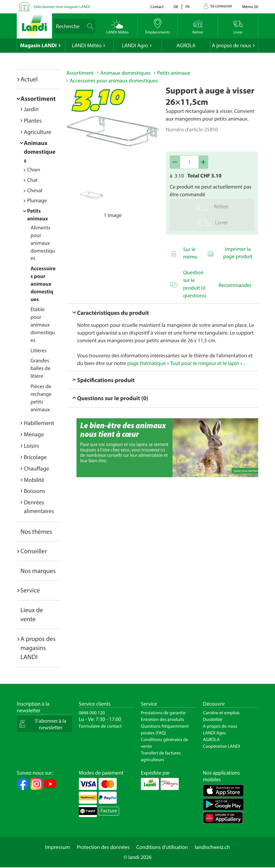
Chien (34, 170)
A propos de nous (231, 46)
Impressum (58, 847)
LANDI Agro (135, 46)
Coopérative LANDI (222, 746)
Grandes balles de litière (40, 368)
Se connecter (221, 6)
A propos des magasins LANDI (38, 648)
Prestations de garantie (163, 713)
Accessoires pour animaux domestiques (43, 284)
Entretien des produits (162, 719)
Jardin (31, 109)
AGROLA (186, 46)
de (176, 7)
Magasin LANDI (38, 46)
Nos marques (38, 571)
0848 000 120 (92, 713)
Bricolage (35, 457)
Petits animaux (174, 73)
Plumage (37, 201)
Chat (32, 180)
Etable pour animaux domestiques (43, 325)
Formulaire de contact (100, 726)
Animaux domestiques (40, 152)
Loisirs (32, 446)
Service (30, 590)
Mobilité (34, 480)
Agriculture (38, 132)
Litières (39, 351)
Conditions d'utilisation (162, 847)
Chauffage (37, 468)
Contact (157, 7)
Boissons (35, 491)
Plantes (33, 120)
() (250, 7)
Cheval (35, 191)
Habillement (39, 423)
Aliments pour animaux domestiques (43, 243)
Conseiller (34, 551)
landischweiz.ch (212, 847)
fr (187, 7)
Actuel (29, 79)
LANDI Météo (87, 46)
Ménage (34, 434)
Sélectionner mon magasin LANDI (62, 7)
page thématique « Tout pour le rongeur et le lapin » (185, 363)
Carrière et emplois (221, 713)
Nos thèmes (36, 531)
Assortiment (38, 98)
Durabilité (213, 719)
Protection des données (103, 847)
